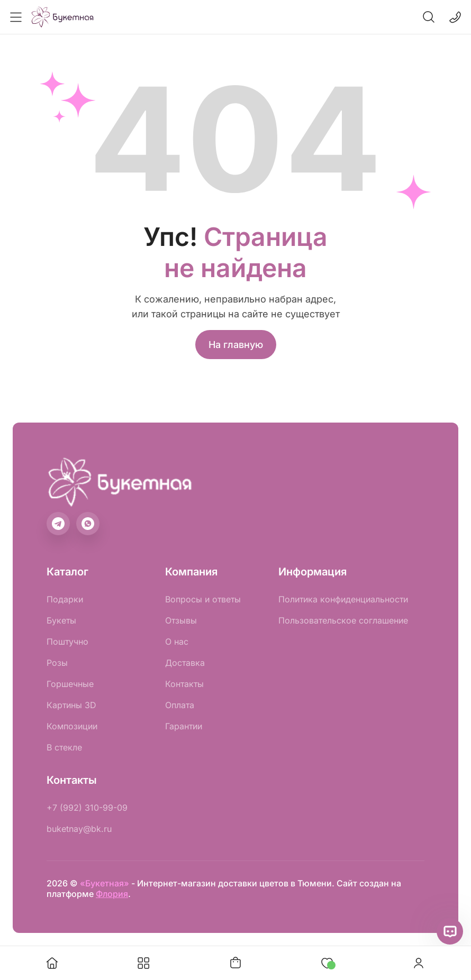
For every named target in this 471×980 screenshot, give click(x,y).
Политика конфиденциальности (343, 599)
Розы (57, 663)
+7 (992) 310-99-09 (87, 808)
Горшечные (70, 684)
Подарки (65, 599)
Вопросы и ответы (203, 599)
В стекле (64, 747)
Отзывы (181, 620)
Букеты (61, 620)
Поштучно (67, 642)
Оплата (180, 705)
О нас (177, 642)
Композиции (72, 726)
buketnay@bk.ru (79, 829)
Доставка (185, 663)
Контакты (184, 684)
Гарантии (184, 726)
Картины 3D (71, 705)
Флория (112, 894)
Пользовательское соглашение (343, 620)
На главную (236, 345)
